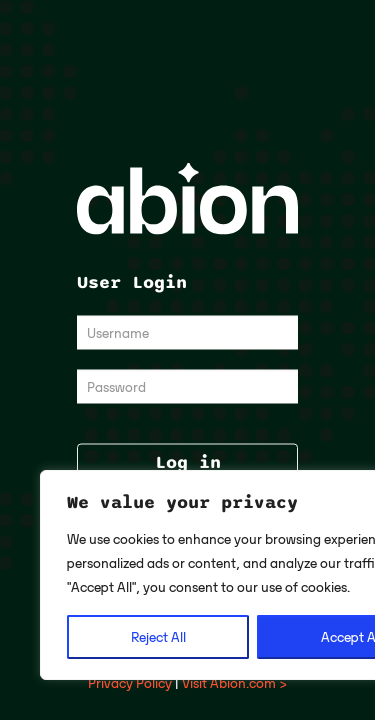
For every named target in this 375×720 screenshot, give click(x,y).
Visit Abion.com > (234, 683)
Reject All (158, 637)
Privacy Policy (130, 683)
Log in (188, 462)
